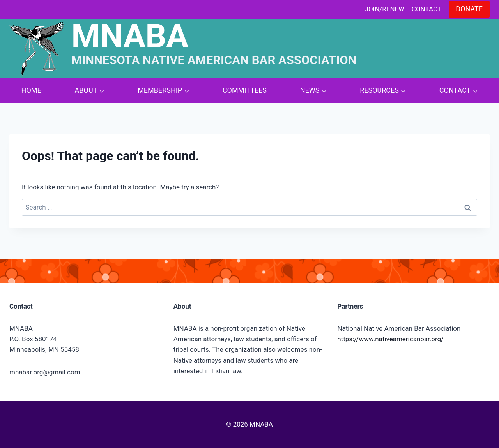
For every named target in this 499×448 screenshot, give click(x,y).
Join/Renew (385, 9)
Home (31, 90)
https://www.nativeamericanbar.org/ (390, 339)
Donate (469, 9)
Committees (245, 90)
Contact (426, 9)
